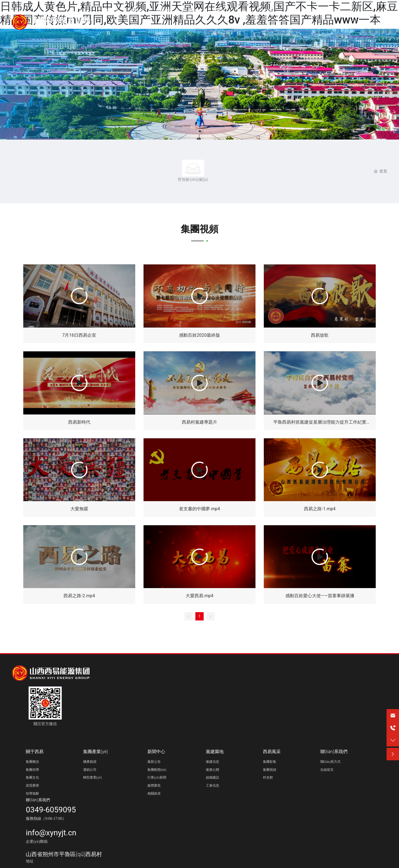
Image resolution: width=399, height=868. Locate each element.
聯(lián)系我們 (38, 800)
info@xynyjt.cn (51, 833)
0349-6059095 (51, 810)
